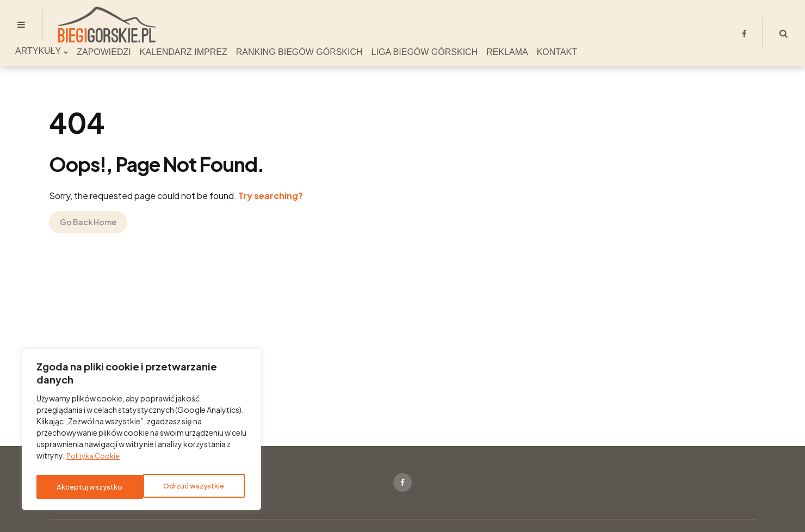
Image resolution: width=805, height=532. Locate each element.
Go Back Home (88, 222)
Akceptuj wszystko (194, 487)
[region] (141, 432)
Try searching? (271, 196)
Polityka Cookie (95, 460)
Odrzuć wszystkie (87, 487)
